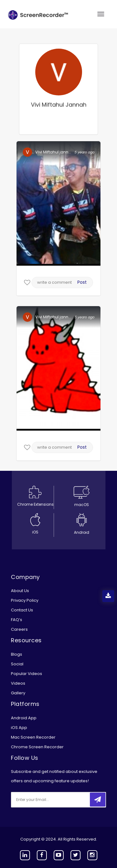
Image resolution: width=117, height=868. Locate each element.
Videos (18, 683)
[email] (52, 800)
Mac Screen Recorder (33, 737)
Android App (24, 718)
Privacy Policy (25, 600)
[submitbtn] (98, 800)
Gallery (18, 693)
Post (82, 282)
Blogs (17, 654)
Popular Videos (27, 674)
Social (17, 664)
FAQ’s (17, 620)
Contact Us (22, 610)
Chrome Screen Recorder (37, 747)
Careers (19, 629)
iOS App (19, 728)
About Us (20, 591)
